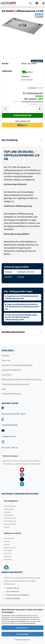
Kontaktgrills (7, 557)
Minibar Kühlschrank (10, 548)
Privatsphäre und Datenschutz (15, 384)
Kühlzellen (7, 542)
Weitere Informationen (23, 640)
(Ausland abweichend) (27, 80)
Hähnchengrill (8, 560)
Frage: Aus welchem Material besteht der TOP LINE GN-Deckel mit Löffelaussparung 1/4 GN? (22, 307)
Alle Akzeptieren (22, 628)
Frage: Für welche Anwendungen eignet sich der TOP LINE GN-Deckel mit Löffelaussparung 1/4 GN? (21, 317)
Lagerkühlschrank (9, 539)
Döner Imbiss (8, 554)
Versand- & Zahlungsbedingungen (17, 365)
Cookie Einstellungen (11, 394)
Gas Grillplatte (8, 550)
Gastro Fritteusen (9, 515)
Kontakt (5, 356)
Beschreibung (10, 140)
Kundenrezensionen (13, 332)
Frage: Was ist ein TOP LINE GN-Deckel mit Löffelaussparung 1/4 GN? (22, 297)
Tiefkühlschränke (9, 509)
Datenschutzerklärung (29, 623)
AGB (4, 389)
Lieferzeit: (7, 71)
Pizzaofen (7, 527)
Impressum (7, 375)
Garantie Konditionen (11, 370)
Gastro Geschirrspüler (10, 521)
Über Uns (6, 360)
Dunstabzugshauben (10, 524)
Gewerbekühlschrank (10, 518)
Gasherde (7, 545)
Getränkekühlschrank (10, 506)
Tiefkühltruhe (8, 512)
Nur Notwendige (22, 634)
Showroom (22, 461)
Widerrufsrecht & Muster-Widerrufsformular (22, 379)
